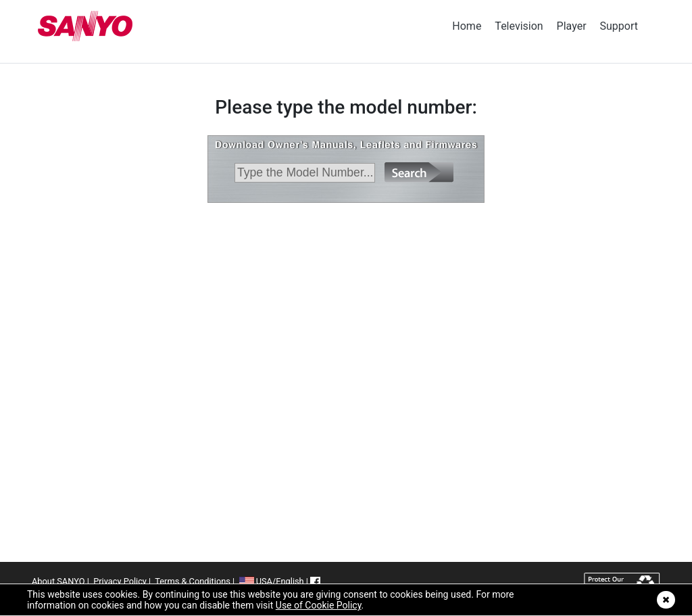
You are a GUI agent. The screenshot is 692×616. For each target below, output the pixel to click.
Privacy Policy (120, 581)
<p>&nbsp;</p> (346, 341)
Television (519, 26)
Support (619, 26)
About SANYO (58, 581)
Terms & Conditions (193, 581)
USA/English (272, 581)
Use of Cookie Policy (319, 605)
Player (572, 26)
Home (467, 26)
